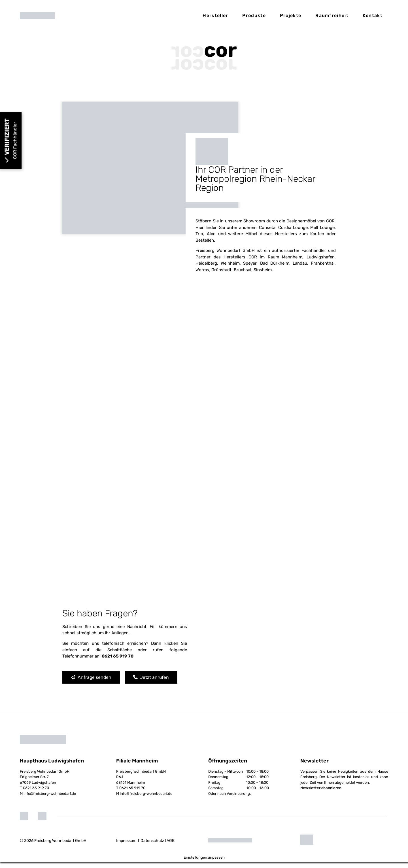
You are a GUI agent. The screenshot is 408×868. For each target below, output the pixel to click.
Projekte (291, 15)
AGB (171, 847)
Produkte (254, 15)
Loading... (204, 462)
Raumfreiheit (332, 15)
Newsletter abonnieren (321, 794)
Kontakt (373, 15)
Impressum (126, 847)
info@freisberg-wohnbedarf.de (50, 800)
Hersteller (215, 15)
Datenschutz (152, 847)
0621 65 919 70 (36, 794)
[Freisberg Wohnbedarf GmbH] (266, 652)
